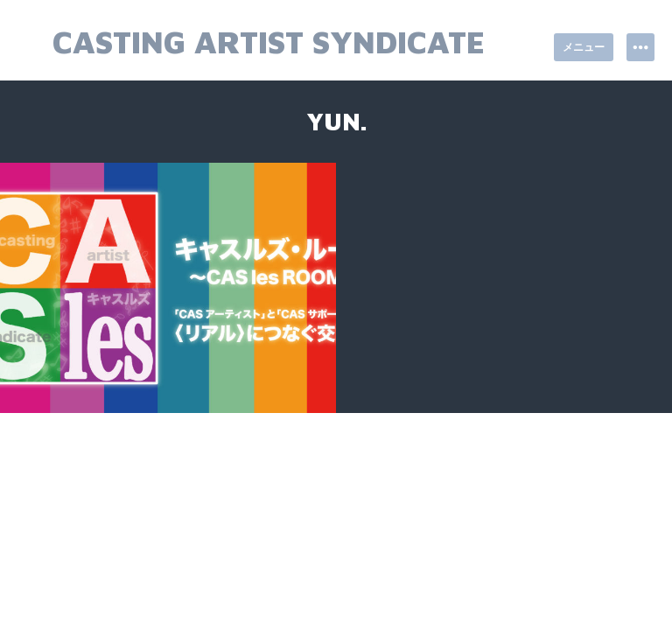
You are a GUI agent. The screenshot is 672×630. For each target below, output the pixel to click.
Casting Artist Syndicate (269, 42)
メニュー (584, 47)
